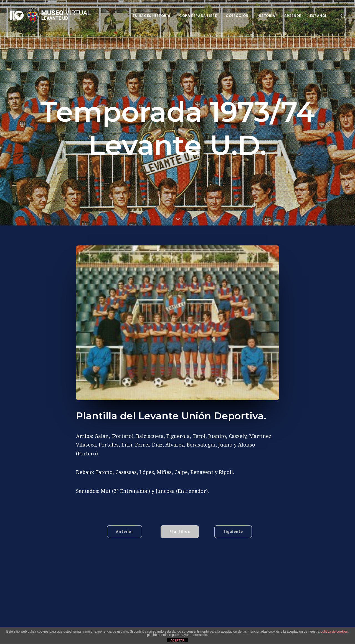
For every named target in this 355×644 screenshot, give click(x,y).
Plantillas (180, 532)
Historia (266, 16)
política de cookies (334, 632)
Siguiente (233, 532)
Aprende (293, 16)
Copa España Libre (198, 16)
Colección (237, 16)
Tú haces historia (151, 16)
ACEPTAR (177, 640)
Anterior (125, 532)
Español (319, 16)
